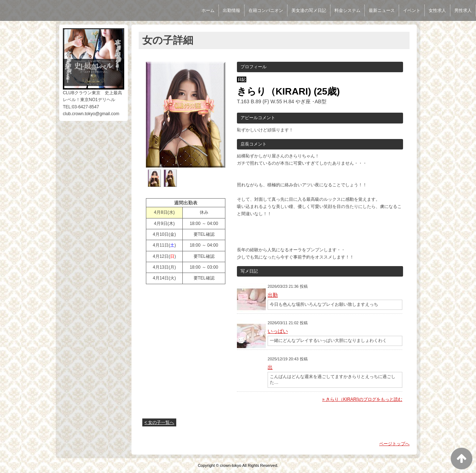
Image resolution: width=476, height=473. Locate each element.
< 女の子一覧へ (159, 422)
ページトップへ (394, 444)
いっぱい (278, 331)
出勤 (273, 295)
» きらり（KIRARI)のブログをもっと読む (362, 399)
